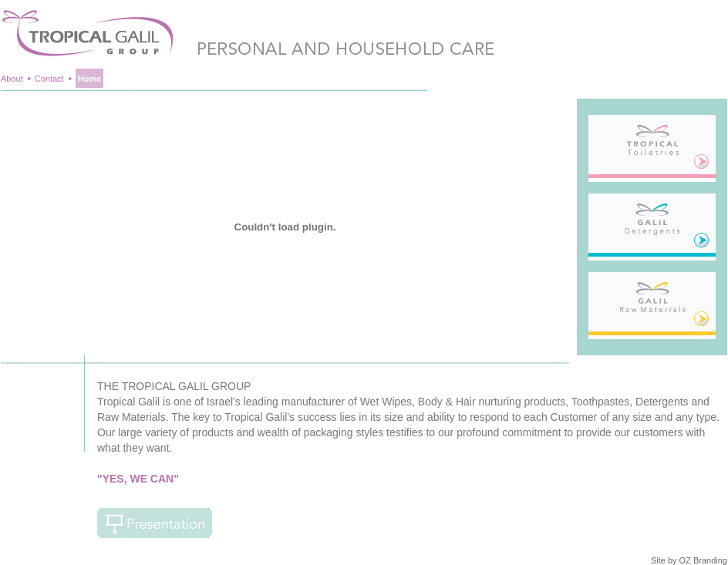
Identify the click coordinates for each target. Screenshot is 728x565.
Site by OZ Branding (689, 560)
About (12, 79)
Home (90, 79)
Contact (49, 79)
